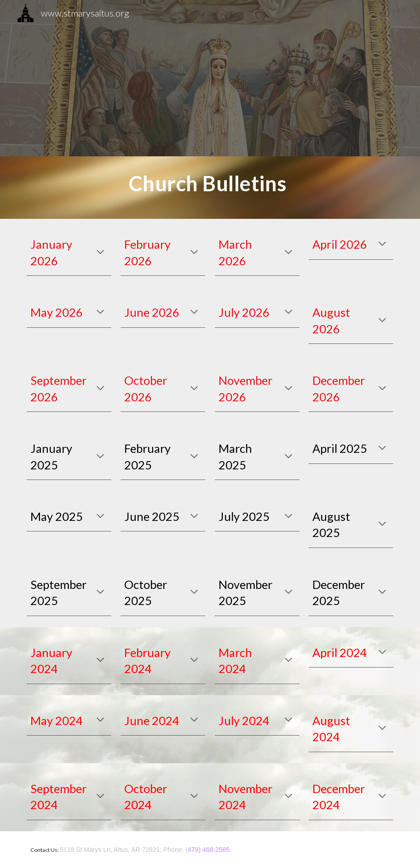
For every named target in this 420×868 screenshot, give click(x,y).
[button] (100, 253)
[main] (210, 188)
